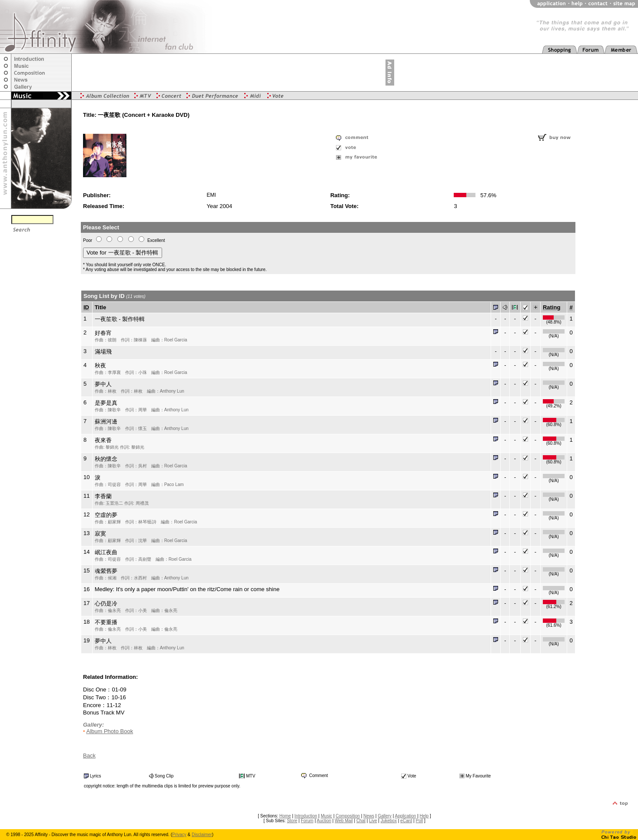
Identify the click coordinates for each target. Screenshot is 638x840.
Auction (324, 821)
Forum (307, 821)
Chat (361, 821)
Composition (348, 816)
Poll (420, 821)
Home (285, 816)
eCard (406, 821)
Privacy (179, 835)
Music (326, 816)
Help (424, 816)
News (369, 816)
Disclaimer (202, 835)
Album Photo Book (110, 731)
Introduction (306, 816)
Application (405, 816)
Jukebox (389, 821)
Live (373, 821)
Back (89, 756)
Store (292, 821)
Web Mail (344, 821)
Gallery (385, 816)
